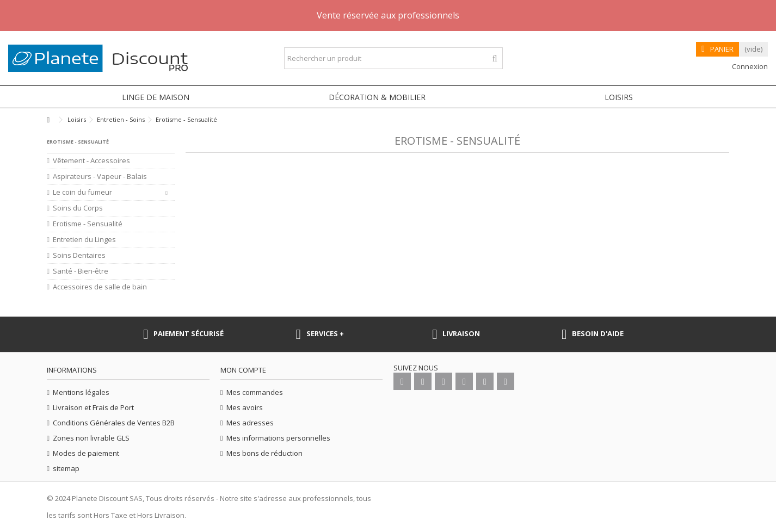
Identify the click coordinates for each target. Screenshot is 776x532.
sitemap (66, 469)
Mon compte (243, 370)
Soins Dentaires (79, 255)
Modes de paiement (86, 453)
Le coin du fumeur (82, 192)
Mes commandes (255, 392)
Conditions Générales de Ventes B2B (114, 423)
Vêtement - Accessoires (91, 161)
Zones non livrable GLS (91, 438)
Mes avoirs (245, 408)
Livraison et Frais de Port (93, 408)
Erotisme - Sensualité (88, 224)
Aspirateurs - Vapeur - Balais (100, 177)
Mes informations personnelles (278, 438)
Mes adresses (250, 423)
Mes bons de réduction (264, 453)
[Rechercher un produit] (495, 58)
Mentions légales (81, 392)
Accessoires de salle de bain (100, 287)
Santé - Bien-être (81, 271)
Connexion (749, 66)
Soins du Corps (78, 208)
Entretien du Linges (84, 240)
